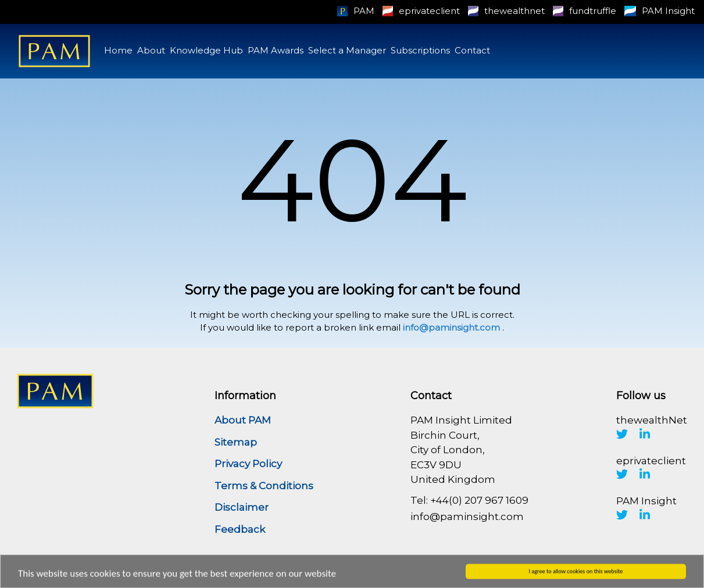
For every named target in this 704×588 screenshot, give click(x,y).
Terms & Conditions (264, 486)
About (151, 50)
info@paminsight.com (451, 327)
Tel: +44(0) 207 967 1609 (469, 500)
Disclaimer (242, 507)
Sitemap (236, 442)
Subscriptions (420, 50)
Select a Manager (347, 50)
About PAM (243, 420)
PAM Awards (276, 50)
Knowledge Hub (206, 50)
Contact (472, 50)
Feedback (240, 529)
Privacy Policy (248, 464)
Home (118, 50)
